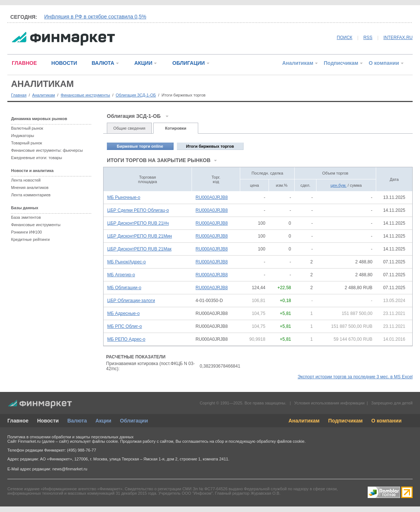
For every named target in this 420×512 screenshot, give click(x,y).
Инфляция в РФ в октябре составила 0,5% (95, 17)
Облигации (134, 421)
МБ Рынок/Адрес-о (127, 262)
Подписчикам (341, 63)
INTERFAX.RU (398, 38)
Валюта (77, 421)
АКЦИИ (143, 63)
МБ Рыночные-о (124, 197)
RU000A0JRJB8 (212, 197)
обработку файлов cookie (280, 441)
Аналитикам (298, 63)
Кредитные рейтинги (30, 239)
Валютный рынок (27, 128)
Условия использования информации (329, 403)
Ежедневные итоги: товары (37, 158)
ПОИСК (344, 38)
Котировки (176, 128)
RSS (368, 38)
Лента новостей (26, 180)
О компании (384, 63)
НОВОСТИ (64, 63)
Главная (19, 95)
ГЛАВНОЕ (24, 63)
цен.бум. (338, 185)
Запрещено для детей (392, 403)
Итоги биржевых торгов (210, 146)
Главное (18, 421)
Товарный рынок (27, 143)
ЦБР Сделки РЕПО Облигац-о (138, 210)
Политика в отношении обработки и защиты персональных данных (70, 437)
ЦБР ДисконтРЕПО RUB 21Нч (138, 223)
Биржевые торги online (140, 146)
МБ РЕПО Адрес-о (126, 339)
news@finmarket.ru (70, 469)
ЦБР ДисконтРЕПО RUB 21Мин (140, 236)
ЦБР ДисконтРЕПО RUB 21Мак (139, 249)
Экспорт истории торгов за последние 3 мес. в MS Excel (355, 377)
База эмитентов (26, 217)
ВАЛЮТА (103, 63)
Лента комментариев (31, 195)
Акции (103, 421)
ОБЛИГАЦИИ (189, 63)
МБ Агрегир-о (121, 275)
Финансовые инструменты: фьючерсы (47, 150)
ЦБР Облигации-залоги (131, 301)
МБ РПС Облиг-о (125, 326)
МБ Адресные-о (123, 313)
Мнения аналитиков (30, 187)
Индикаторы (23, 136)
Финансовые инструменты (85, 95)
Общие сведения (129, 128)
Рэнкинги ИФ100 (27, 232)
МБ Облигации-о (124, 288)
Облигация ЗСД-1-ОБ (136, 95)
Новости (48, 421)
